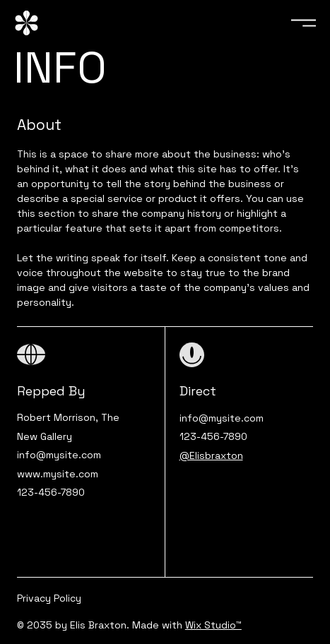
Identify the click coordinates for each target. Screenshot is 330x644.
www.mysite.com (58, 474)
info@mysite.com (59, 455)
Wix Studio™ (213, 625)
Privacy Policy (49, 598)
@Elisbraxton (211, 455)
